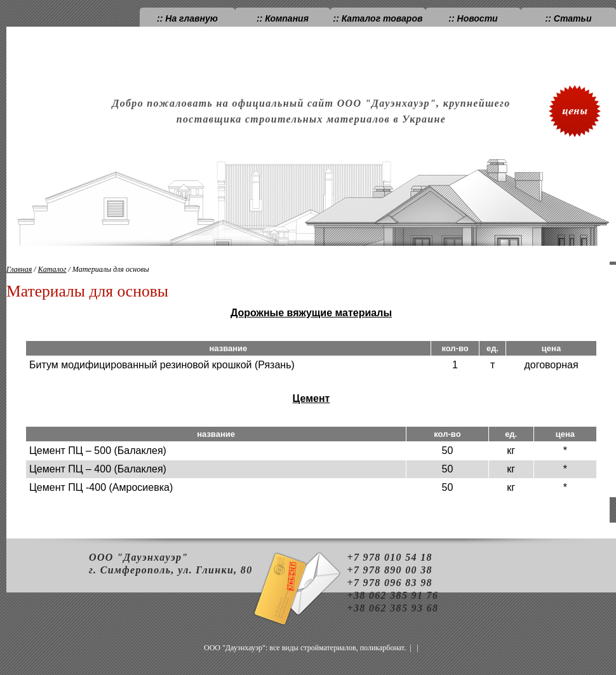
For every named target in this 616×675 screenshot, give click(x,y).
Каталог (52, 269)
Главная (19, 269)
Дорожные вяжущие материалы (311, 313)
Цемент (311, 398)
